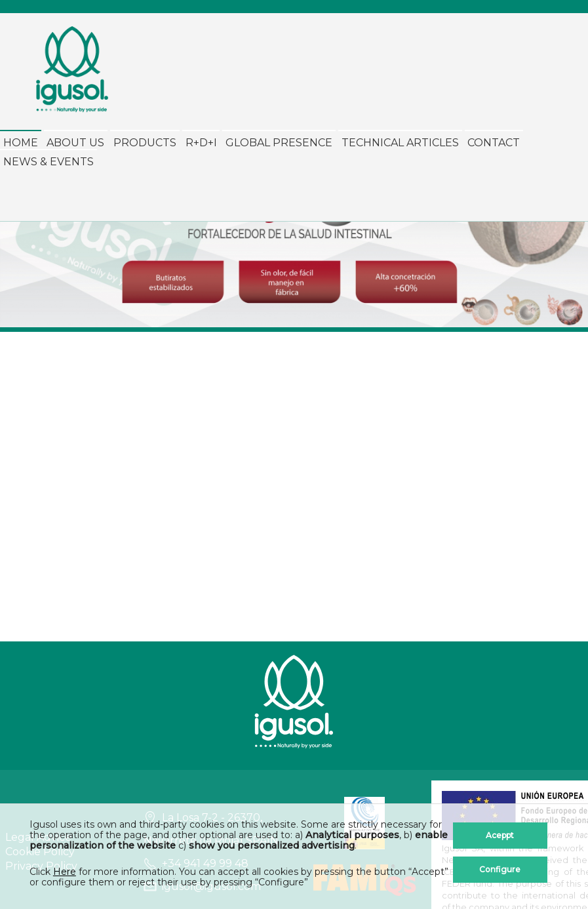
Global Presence (279, 143)
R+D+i (201, 143)
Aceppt (500, 835)
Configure (500, 869)
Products (145, 143)
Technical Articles (400, 143)
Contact (494, 143)
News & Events (49, 162)
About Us (75, 143)
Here (65, 872)
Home (21, 143)
